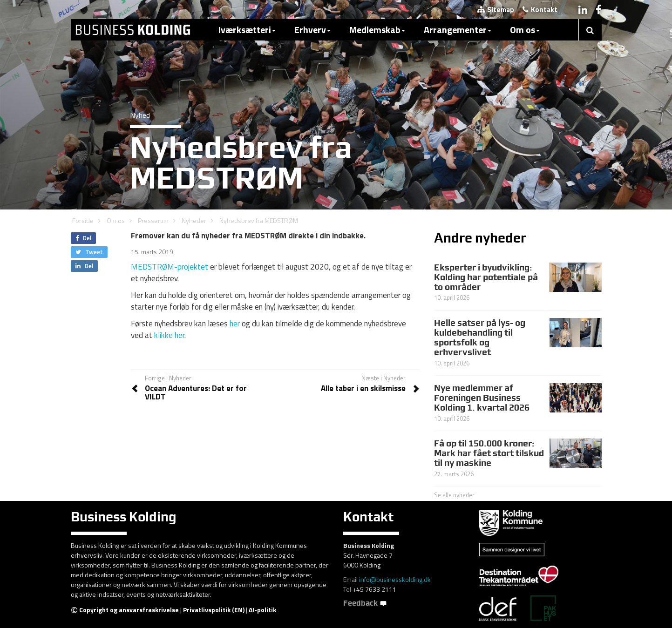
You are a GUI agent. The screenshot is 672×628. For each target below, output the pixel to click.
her (235, 324)
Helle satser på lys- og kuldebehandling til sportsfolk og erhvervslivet (480, 337)
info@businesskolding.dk (395, 579)
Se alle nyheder (454, 495)
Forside (83, 220)
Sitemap (496, 10)
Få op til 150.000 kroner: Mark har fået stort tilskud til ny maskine (489, 453)
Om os (525, 30)
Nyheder (194, 220)
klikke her (169, 335)
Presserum (153, 220)
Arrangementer (458, 30)
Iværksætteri (247, 30)
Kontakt (540, 10)
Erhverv (312, 30)
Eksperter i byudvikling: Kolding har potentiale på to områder (486, 277)
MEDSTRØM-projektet (170, 267)
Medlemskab (377, 30)
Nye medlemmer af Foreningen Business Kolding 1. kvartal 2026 (482, 398)
